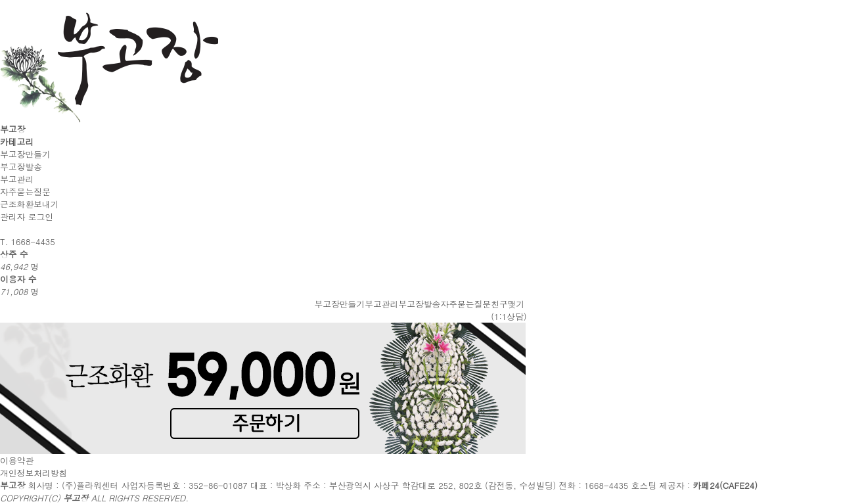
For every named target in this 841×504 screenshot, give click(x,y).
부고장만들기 (25, 154)
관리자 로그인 (27, 217)
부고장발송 (21, 167)
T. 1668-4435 (28, 241)
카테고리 (17, 142)
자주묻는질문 (25, 192)
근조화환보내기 (30, 204)
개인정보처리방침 (34, 473)
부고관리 (17, 179)
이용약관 (17, 460)
